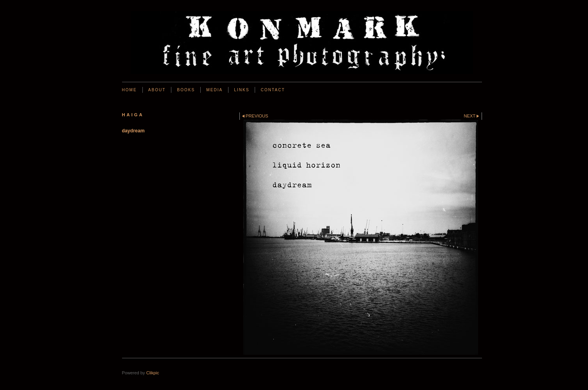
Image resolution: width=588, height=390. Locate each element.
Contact (273, 90)
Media (214, 90)
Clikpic (153, 373)
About (157, 90)
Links (242, 90)
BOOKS (186, 90)
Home (129, 90)
